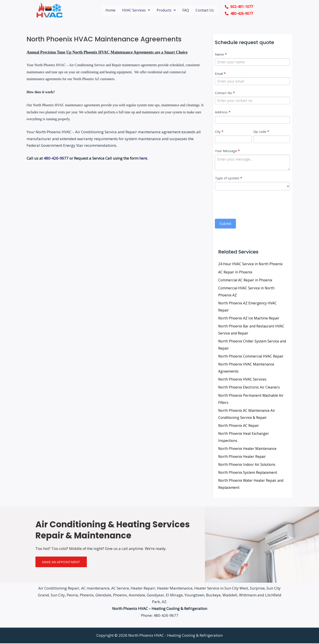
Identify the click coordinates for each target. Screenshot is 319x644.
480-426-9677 (56, 158)
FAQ (186, 10)
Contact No (225, 93)
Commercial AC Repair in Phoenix (246, 281)
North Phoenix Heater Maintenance (248, 449)
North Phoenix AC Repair (239, 426)
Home (110, 10)
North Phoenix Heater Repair (243, 457)
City (219, 132)
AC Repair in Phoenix (235, 273)
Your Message (227, 151)
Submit (225, 225)
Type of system (228, 179)
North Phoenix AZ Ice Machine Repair (249, 319)
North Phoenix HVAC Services (243, 380)
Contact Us (205, 10)
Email (220, 74)
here (143, 158)
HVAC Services (136, 10)
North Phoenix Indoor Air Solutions (248, 465)
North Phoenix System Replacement (248, 473)
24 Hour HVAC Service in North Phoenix (251, 265)
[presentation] (249, 205)
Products (166, 10)
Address (223, 112)
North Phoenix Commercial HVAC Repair (252, 357)
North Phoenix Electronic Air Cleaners (250, 388)
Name (221, 54)
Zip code (261, 132)
